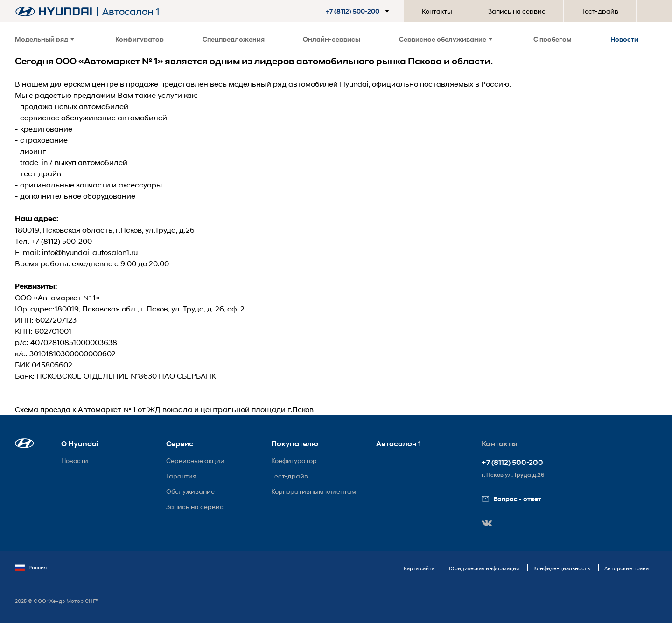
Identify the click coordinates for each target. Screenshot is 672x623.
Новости (624, 39)
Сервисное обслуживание (446, 39)
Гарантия (181, 476)
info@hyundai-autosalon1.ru (90, 252)
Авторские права (626, 568)
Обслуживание (190, 491)
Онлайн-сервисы (332, 39)
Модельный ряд (45, 39)
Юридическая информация (484, 568)
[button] (359, 11)
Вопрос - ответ (511, 499)
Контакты (437, 11)
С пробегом (553, 39)
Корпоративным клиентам (314, 491)
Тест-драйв (600, 11)
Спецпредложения (234, 39)
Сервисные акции (195, 460)
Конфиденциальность (562, 568)
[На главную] (54, 11)
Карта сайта (419, 568)
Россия (31, 568)
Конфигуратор (140, 39)
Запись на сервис (517, 11)
